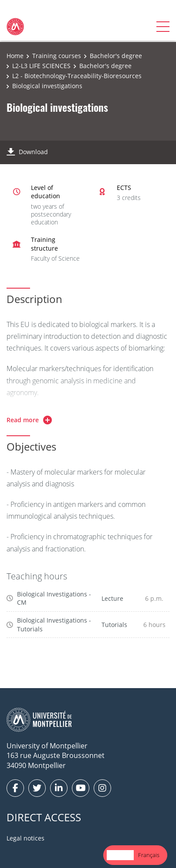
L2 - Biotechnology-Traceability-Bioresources (77, 76)
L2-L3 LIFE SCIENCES (41, 66)
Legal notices (25, 838)
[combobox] (120, 855)
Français (149, 855)
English (120, 855)
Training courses (57, 56)
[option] (149, 855)
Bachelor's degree (116, 56)
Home (15, 56)
